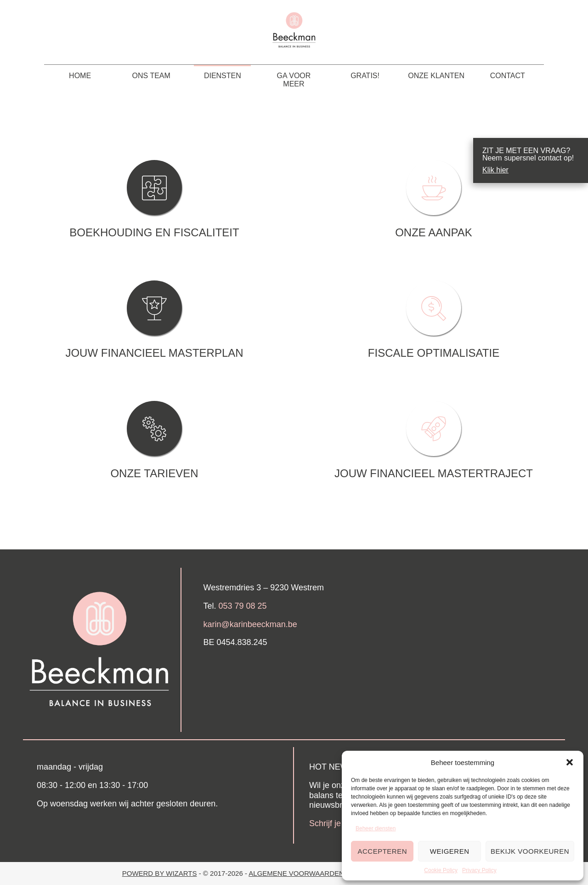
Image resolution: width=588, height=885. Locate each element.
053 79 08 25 (243, 606)
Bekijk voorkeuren (530, 851)
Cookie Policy (441, 870)
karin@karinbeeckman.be (250, 624)
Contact (508, 76)
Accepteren (382, 851)
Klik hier (495, 170)
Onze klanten (436, 76)
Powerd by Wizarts (160, 873)
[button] (570, 762)
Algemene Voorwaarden (297, 873)
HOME (80, 76)
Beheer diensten (376, 828)
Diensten (223, 76)
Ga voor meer (294, 80)
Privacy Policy (479, 870)
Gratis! (365, 76)
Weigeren (450, 851)
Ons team (151, 76)
